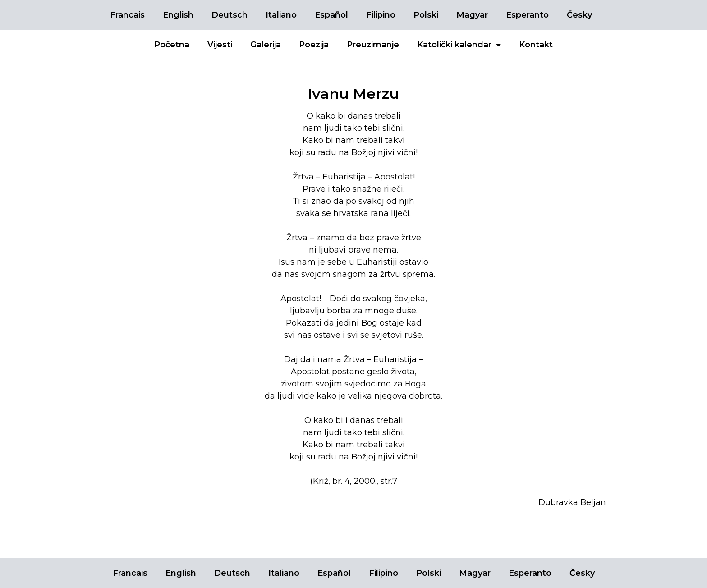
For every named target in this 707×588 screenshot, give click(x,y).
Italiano (281, 15)
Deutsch (230, 15)
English (178, 15)
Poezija (314, 45)
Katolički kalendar (459, 45)
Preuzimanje (373, 45)
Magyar (472, 15)
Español (331, 15)
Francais (127, 15)
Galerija (266, 45)
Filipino (381, 15)
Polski (426, 15)
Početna (172, 45)
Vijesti (220, 45)
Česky (579, 15)
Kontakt (536, 45)
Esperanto (527, 15)
